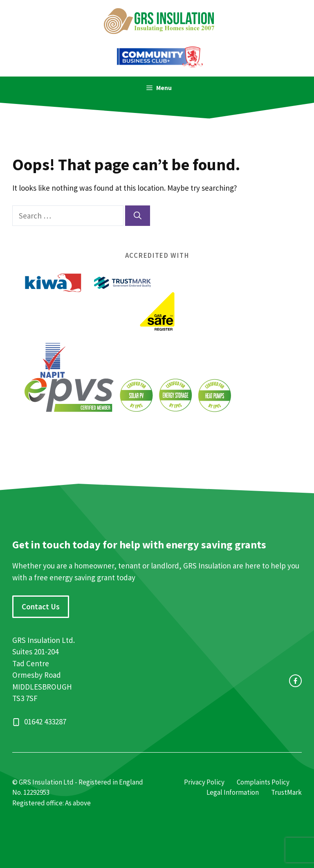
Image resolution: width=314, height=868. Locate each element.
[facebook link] (295, 681)
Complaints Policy (263, 782)
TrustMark (286, 792)
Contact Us (41, 606)
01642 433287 (45, 721)
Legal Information (233, 792)
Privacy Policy (204, 782)
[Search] (138, 216)
